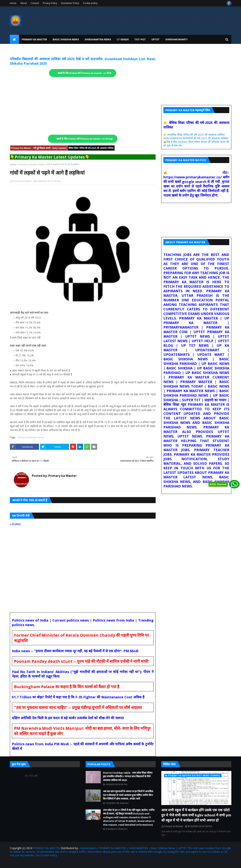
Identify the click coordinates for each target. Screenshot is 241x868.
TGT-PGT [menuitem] (140, 39)
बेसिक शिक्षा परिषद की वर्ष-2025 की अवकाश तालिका (91, 148)
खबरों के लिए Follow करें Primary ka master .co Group (85, 139)
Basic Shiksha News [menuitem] (66, 39)
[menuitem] (14, 39)
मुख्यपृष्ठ (13, 164)
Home (13, 3)
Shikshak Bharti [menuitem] (176, 39)
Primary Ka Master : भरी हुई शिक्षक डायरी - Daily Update (39, 148)
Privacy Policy (50, 3)
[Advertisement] (83, 106)
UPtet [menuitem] (156, 39)
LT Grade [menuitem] (123, 39)
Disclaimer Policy (70, 3)
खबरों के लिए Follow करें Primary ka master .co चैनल (85, 73)
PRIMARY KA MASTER (46, 848)
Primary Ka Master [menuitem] (34, 39)
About (24, 3)
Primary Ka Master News (31, 164)
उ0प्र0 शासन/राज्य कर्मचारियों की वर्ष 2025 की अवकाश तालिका (196, 138)
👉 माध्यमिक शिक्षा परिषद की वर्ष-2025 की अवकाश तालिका (194, 135)
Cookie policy (90, 3)
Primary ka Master (22, 181)
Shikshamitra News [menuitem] (98, 39)
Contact (35, 3)
